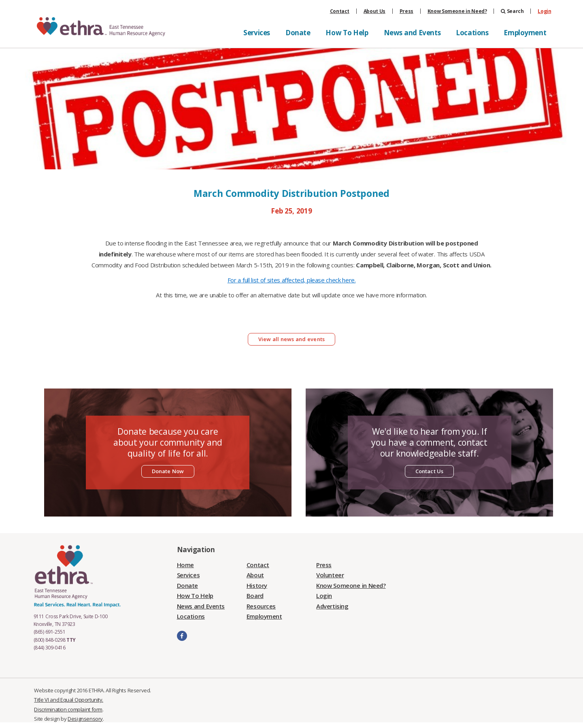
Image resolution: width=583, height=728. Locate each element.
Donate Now (168, 471)
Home (185, 565)
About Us (374, 11)
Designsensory (85, 719)
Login (544, 11)
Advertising (332, 606)
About (255, 575)
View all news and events (291, 339)
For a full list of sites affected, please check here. (292, 280)
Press (406, 11)
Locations (472, 33)
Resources (261, 606)
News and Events (412, 33)
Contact (340, 11)
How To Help (347, 33)
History (257, 585)
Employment (525, 33)
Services (257, 33)
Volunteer (330, 575)
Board (255, 596)
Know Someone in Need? (457, 11)
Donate (298, 33)
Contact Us (430, 471)
